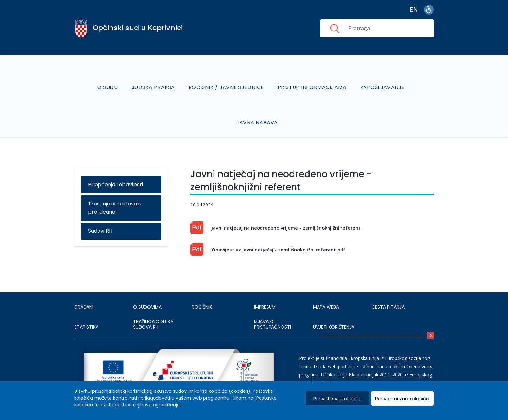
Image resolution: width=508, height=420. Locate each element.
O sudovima (147, 307)
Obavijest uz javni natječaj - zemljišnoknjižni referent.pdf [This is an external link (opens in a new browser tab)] (278, 250)
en (414, 10)
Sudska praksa (153, 87)
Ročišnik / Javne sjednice (226, 87)
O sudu (107, 87)
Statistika (86, 327)
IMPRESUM (265, 307)
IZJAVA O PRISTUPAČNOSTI (272, 324)
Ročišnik (202, 307)
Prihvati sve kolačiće (337, 398)
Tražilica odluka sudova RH (153, 324)
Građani (84, 307)
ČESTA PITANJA (388, 307)
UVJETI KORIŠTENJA (334, 327)
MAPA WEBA (326, 307)
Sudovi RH (100, 231)
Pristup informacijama (312, 87)
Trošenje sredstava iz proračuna (115, 208)
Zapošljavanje (382, 87)
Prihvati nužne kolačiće (402, 398)
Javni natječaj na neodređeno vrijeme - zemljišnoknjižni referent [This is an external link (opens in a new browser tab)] (286, 228)
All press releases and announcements (372, 335)
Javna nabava (257, 123)
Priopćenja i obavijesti (115, 185)
